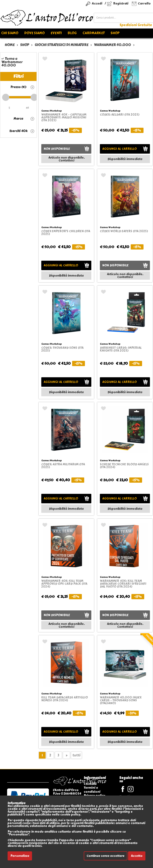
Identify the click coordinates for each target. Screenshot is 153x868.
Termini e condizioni (92, 790)
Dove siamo (34, 33)
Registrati (121, 3)
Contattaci (66, 160)
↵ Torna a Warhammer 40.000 (12, 62)
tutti (76, 755)
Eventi (56, 33)
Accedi (97, 3)
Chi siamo (10, 33)
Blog (72, 33)
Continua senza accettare (106, 856)
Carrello (144, 3)
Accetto (137, 856)
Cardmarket (94, 33)
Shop (115, 33)
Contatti (90, 784)
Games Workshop (51, 111)
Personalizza (20, 856)
